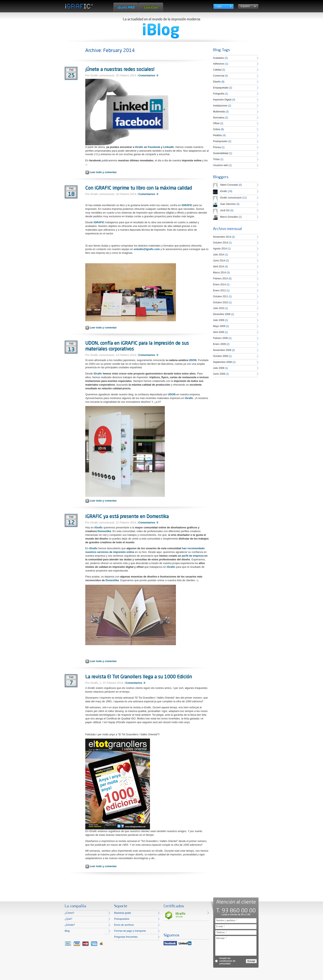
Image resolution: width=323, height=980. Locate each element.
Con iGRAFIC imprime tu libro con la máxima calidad (139, 188)
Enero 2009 (219, 344)
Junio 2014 (219, 261)
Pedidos (217, 135)
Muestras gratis (123, 913)
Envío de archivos (124, 925)
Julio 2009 (219, 320)
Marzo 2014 (219, 273)
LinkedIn (169, 147)
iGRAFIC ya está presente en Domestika (127, 516)
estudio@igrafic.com (147, 249)
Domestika (104, 531)
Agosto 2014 (220, 249)
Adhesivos (219, 64)
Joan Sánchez (228, 204)
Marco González (229, 217)
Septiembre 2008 (222, 362)
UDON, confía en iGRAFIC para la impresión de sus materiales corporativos (137, 346)
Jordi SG (225, 210)
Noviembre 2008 (222, 350)
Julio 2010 (219, 308)
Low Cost (151, 8)
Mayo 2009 (219, 326)
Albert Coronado (229, 185)
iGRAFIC (187, 205)
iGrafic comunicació (231, 198)
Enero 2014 (219, 285)
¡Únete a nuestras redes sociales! (120, 69)
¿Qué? (68, 919)
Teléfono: (221, 932)
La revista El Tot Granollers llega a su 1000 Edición (139, 677)
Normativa (219, 118)
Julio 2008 (219, 368)
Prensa (217, 147)
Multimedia (219, 112)
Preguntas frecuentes (126, 937)
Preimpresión (220, 141)
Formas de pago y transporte (130, 931)
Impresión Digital (222, 100)
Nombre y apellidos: (227, 920)
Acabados (218, 58)
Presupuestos (122, 919)
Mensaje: (221, 938)
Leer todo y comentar (103, 172)
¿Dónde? (70, 925)
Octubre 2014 (221, 243)
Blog (67, 931)
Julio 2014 (219, 255)
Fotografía (219, 94)
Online (217, 129)
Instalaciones (220, 106)
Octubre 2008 (221, 356)
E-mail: (220, 926)
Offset (216, 123)
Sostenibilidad (221, 153)
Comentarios (147, 75)
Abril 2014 (219, 267)
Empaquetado (221, 88)
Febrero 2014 (220, 279)
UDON (193, 360)
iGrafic (139, 147)
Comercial (219, 76)
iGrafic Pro (126, 8)
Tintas (216, 159)
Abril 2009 (219, 332)
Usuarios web (221, 165)
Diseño (217, 82)
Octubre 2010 (221, 302)
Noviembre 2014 (222, 237)
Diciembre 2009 (222, 314)
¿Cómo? (69, 913)
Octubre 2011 (221, 296)
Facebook (154, 147)
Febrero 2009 (220, 338)
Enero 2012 (219, 290)
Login (218, 6)
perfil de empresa (193, 556)
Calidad (217, 70)
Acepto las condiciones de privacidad (227, 961)
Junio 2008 (219, 374)
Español (245, 6)
